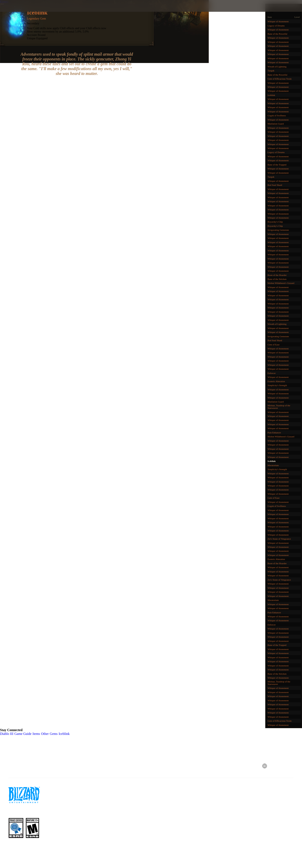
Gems (4, 2)
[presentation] (19, 11)
